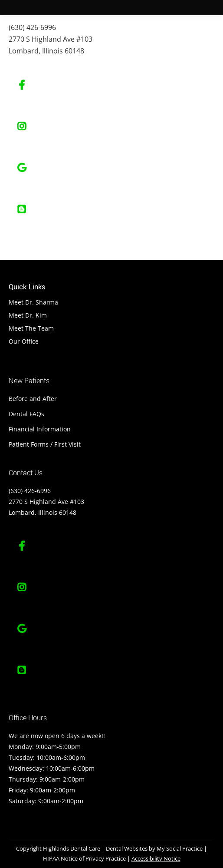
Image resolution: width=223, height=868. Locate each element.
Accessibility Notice (156, 858)
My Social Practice (179, 848)
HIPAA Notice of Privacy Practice (84, 858)
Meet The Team (31, 328)
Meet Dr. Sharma (33, 302)
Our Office (24, 341)
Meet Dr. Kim (28, 315)
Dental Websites (127, 848)
